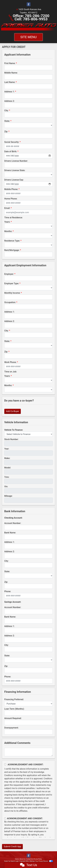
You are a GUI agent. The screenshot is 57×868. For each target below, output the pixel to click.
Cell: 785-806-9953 (31, 19)
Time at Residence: (13, 218)
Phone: (8, 591)
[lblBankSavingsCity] (28, 649)
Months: (8, 231)
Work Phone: (10, 362)
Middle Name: (11, 73)
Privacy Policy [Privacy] (38, 859)
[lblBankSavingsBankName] (28, 621)
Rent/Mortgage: (12, 250)
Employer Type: (12, 283)
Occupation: (10, 302)
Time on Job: (11, 372)
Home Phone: (11, 199)
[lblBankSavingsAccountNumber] (28, 612)
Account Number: (13, 523)
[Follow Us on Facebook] (29, 4)
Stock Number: (11, 439)
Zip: (6, 132)
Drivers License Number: (16, 161)
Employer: (9, 274)
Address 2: (9, 101)
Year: (7, 449)
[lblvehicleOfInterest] (28, 434)
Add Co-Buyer (13, 411)
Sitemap (32, 861)
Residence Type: (12, 241)
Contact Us (29, 859)
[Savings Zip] (28, 670)
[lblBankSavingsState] (28, 660)
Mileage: (8, 496)
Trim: (7, 477)
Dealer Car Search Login (11, 861)
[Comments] (28, 752)
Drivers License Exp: (14, 180)
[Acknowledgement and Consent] (5, 764)
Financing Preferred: (14, 699)
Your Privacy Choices (44, 861)
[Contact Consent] (5, 818)
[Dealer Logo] (28, 27)
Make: (7, 458)
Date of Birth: (11, 151)
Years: (7, 222)
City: (6, 110)
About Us (22, 859)
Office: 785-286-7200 (31, 16)
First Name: (10, 63)
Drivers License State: (15, 170)
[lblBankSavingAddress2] (28, 640)
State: (7, 121)
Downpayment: (11, 728)
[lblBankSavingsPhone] (28, 681)
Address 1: (9, 92)
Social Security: (12, 142)
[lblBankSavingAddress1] (28, 630)
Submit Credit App (12, 846)
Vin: (6, 487)
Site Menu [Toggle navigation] (29, 37)
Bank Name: (10, 533)
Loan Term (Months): (14, 709)
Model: (8, 468)
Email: (7, 208)
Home (17, 859)
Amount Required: (13, 718)
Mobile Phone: (11, 189)
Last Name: (10, 82)
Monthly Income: (12, 293)
